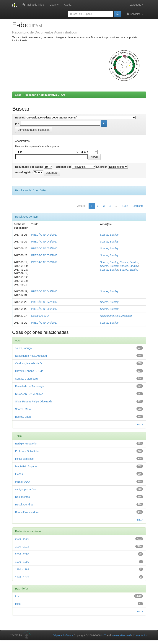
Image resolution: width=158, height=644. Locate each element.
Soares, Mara (23, 409)
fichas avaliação (25, 459)
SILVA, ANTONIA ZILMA (29, 394)
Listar (54, 5)
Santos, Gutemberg (26, 379)
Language (136, 5)
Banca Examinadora (27, 512)
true (17, 596)
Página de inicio (33, 5)
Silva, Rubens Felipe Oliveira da (34, 402)
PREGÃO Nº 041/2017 (44, 235)
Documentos (23, 497)
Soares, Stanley (109, 235)
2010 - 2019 (22, 547)
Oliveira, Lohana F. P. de (29, 371)
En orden (102, 167)
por (17, 123)
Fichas (19, 474)
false (18, 604)
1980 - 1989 (22, 569)
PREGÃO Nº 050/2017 (44, 309)
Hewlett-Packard (121, 635)
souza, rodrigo (23, 348)
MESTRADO (23, 482)
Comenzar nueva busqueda (34, 130)
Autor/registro (24, 172)
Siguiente (138, 206)
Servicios (135, 14)
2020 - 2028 (22, 539)
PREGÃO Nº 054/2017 (44, 248)
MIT (104, 635)
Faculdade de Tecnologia (30, 386)
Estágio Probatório (26, 444)
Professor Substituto (27, 451)
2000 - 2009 (22, 554)
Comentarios (140, 635)
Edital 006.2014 (40, 316)
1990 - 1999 (22, 562)
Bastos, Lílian (23, 417)
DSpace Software (63, 635)
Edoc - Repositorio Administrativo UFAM (40, 95)
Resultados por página (29, 167)
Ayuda (68, 5)
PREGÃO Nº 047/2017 (44, 302)
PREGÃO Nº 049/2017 (44, 291)
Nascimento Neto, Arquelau (116, 316)
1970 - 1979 (22, 577)
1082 (125, 206)
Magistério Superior (26, 466)
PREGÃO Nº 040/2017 (44, 323)
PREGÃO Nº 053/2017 (44, 255)
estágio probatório (26, 489)
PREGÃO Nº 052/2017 (44, 262)
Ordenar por (64, 167)
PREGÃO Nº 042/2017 (44, 242)
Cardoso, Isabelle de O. (29, 363)
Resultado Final (24, 505)
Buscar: (20, 118)
